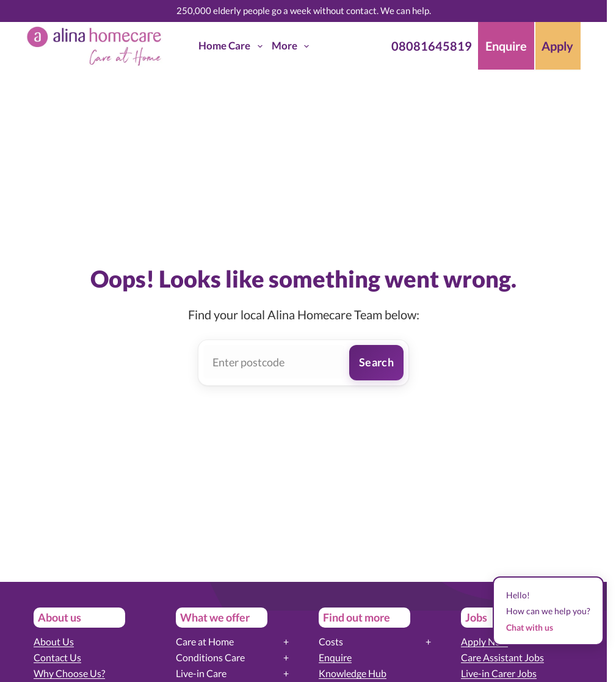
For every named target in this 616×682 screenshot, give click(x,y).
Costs (331, 641)
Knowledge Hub (353, 673)
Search (376, 362)
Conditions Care (210, 657)
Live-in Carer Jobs (499, 673)
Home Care (233, 46)
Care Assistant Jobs (502, 657)
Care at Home (205, 641)
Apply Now (484, 641)
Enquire (335, 657)
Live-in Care (201, 673)
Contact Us (57, 657)
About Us (54, 641)
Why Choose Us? (69, 673)
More (293, 46)
